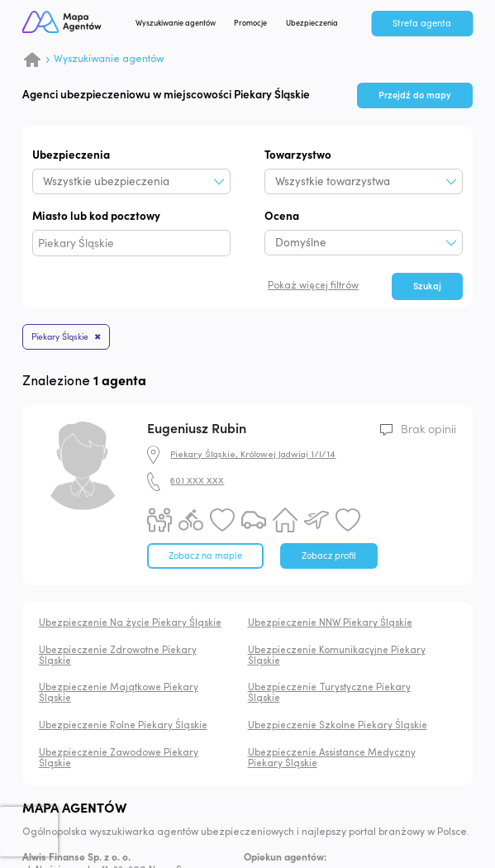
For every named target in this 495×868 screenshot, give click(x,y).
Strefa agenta (422, 24)
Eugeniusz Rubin (197, 429)
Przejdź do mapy (415, 95)
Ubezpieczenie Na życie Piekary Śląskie (130, 623)
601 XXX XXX (197, 482)
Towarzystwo (298, 155)
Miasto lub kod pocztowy (96, 216)
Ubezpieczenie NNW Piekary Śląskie (330, 623)
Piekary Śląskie (60, 337)
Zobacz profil (329, 556)
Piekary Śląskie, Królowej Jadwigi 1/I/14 (253, 455)
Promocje (250, 23)
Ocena (282, 216)
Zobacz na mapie (205, 556)
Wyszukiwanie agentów (176, 23)
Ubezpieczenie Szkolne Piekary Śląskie (338, 726)
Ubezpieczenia (312, 23)
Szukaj (427, 286)
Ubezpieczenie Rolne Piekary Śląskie (123, 726)
